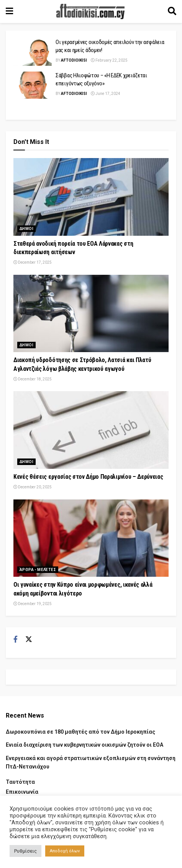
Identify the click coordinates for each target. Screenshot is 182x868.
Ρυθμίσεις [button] (25, 851)
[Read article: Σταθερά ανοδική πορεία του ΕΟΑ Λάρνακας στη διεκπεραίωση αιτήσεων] (91, 197)
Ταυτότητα (20, 782)
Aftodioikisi (74, 60)
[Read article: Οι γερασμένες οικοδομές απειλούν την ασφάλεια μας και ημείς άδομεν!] (33, 52)
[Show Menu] (9, 11)
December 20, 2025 (33, 487)
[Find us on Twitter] (29, 640)
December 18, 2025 (33, 379)
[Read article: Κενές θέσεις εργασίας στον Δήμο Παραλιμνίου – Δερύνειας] (91, 430)
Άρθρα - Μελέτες (38, 570)
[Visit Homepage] (90, 11)
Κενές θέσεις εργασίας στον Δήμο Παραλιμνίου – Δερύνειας (88, 477)
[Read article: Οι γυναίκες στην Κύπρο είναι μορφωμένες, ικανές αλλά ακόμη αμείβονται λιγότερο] (91, 538)
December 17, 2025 (33, 262)
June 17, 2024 (106, 94)
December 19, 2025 (33, 604)
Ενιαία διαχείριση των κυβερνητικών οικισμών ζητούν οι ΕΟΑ (84, 745)
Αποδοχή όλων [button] (65, 851)
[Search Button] (172, 11)
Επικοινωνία (22, 792)
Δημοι (26, 229)
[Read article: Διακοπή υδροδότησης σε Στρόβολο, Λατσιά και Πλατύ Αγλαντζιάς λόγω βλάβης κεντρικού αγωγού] (91, 314)
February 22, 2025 (109, 60)
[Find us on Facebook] (16, 640)
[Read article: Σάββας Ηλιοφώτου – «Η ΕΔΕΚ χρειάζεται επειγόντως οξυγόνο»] (33, 85)
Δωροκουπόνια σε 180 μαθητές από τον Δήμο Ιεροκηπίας (80, 732)
